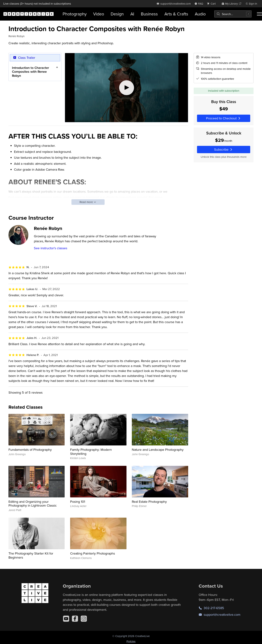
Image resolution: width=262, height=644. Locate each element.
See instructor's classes (51, 248)
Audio (200, 14)
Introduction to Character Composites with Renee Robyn (30, 71)
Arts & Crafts (176, 14)
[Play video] (126, 88)
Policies (131, 641)
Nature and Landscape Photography (158, 450)
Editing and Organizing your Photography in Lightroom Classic (33, 504)
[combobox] (233, 14)
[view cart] (212, 4)
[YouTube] (66, 619)
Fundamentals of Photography (30, 450)
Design (117, 14)
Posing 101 (78, 502)
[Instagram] (84, 619)
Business (149, 14)
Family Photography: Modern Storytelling (91, 452)
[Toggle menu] (259, 14)
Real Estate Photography (149, 502)
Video (99, 14)
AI (132, 14)
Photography (75, 14)
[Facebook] (75, 619)
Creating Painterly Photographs (93, 553)
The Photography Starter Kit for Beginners (31, 555)
